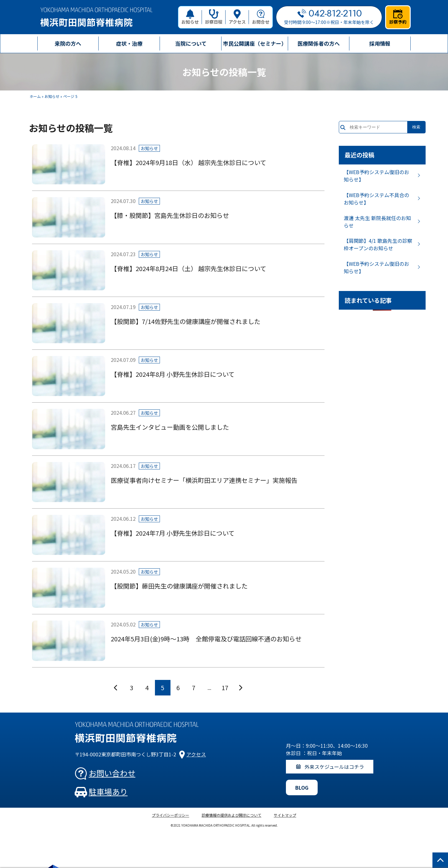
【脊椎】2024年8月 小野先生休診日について (173, 374)
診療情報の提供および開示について (231, 815)
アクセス (237, 17)
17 (225, 688)
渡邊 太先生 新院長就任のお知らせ (377, 222)
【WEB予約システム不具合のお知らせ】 (376, 199)
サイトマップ (285, 815)
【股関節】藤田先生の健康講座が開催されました (179, 586)
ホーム (35, 96)
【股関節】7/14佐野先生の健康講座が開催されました (186, 321)
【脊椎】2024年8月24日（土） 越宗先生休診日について (189, 268)
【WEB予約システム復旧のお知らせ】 (376, 176)
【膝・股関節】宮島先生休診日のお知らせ (170, 215)
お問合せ (261, 17)
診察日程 (214, 17)
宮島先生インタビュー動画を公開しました (170, 427)
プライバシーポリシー (170, 815)
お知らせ (190, 17)
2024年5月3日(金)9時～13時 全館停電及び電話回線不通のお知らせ (206, 639)
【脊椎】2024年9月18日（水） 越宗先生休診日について (189, 162)
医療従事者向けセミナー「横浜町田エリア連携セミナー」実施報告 (204, 480)
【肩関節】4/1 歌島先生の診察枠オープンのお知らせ (378, 244)
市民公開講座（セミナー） (255, 43)
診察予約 (398, 17)
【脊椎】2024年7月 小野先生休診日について (173, 533)
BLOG (302, 787)
